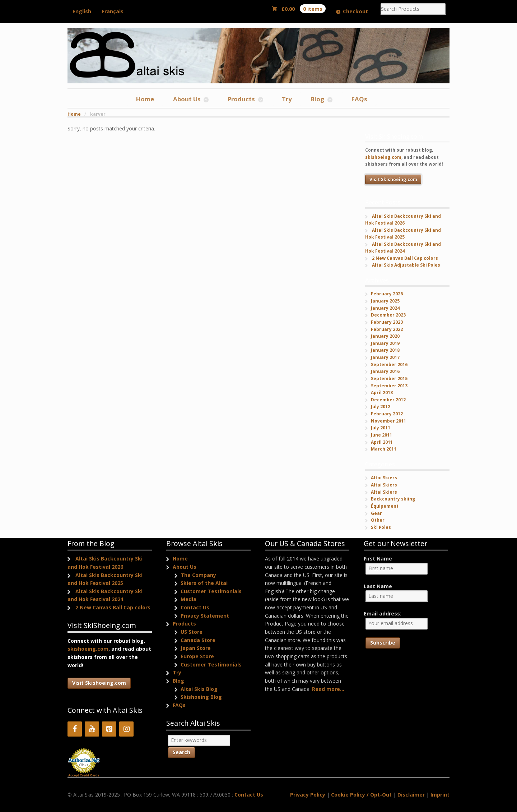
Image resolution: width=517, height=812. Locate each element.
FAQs (359, 99)
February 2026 (387, 294)
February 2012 (387, 414)
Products (241, 99)
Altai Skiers (384, 478)
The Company (198, 575)
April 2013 (382, 393)
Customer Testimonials (211, 591)
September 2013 (389, 386)
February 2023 (387, 322)
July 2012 (381, 407)
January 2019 (385, 343)
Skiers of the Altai (204, 583)
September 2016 (389, 365)
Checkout (355, 11)
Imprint (440, 795)
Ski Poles (381, 527)
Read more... (328, 689)
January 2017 (385, 357)
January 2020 (385, 336)
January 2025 (385, 301)
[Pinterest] (109, 729)
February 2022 (387, 329)
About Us (187, 99)
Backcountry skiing (393, 499)
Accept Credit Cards (84, 775)
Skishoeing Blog (201, 697)
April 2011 (382, 442)
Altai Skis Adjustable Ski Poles (406, 265)
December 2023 (388, 315)
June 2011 (381, 435)
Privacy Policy (308, 795)
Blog (317, 99)
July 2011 (381, 428)
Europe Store (197, 656)
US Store (192, 632)
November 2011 (388, 421)
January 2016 (385, 371)
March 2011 (384, 449)
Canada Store (198, 640)
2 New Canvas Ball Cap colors (405, 258)
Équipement (385, 506)
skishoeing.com (383, 157)
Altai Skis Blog (199, 689)
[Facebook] (75, 729)
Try (287, 99)
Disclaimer (411, 795)
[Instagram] (126, 729)
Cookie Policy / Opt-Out (361, 795)
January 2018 (385, 350)
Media (188, 599)
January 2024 (385, 308)
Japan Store (196, 648)
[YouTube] (92, 729)
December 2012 (388, 400)
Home (145, 99)
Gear (376, 513)
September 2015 (389, 379)
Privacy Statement (205, 616)
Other (378, 520)
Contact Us (195, 607)
